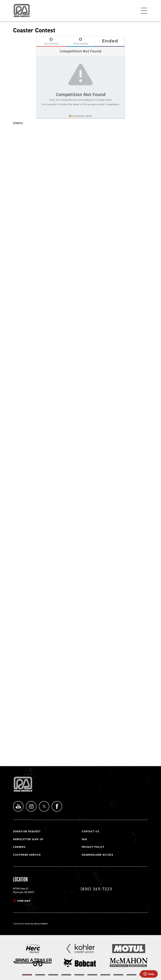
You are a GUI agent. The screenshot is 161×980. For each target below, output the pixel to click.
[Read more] (32, 949)
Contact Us (91, 831)
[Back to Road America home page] (22, 9)
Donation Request (27, 831)
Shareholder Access (98, 855)
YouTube (18, 806)
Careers (19, 847)
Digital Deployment (37, 924)
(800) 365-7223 (96, 889)
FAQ (84, 839)
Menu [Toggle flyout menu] (144, 11)
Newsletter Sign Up (28, 839)
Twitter (44, 806)
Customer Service (27, 855)
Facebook (57, 806)
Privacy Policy (93, 847)
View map (24, 901)
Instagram (31, 806)
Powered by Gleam (81, 116)
